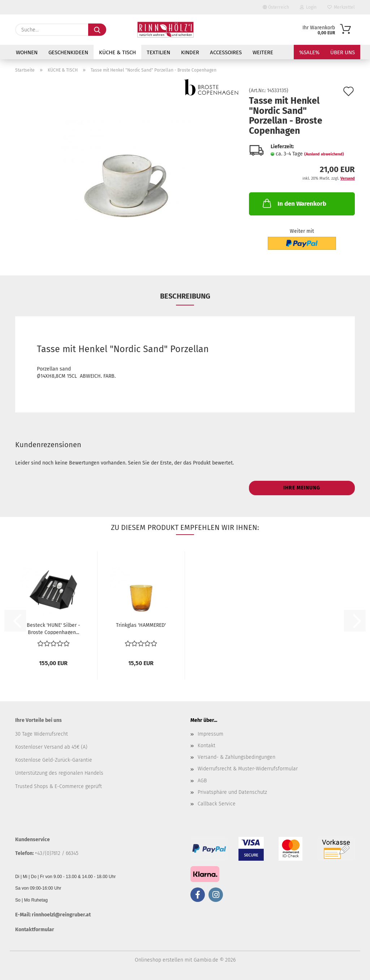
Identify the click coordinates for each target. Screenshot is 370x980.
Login (308, 7)
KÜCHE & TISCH (117, 52)
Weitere (263, 52)
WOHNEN (27, 52)
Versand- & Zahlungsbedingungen (236, 757)
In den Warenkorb (294, 203)
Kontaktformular (35, 930)
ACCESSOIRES (226, 52)
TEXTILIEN (158, 52)
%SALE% (309, 52)
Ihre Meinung (302, 488)
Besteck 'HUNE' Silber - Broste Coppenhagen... (53, 628)
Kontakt (206, 746)
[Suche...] (97, 30)
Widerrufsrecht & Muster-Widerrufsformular (248, 769)
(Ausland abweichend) (324, 154)
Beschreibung (185, 296)
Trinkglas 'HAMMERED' (141, 625)
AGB (202, 781)
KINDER (190, 52)
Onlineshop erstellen (159, 960)
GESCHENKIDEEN (68, 52)
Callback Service (217, 804)
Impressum (210, 734)
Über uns (343, 52)
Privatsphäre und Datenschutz (232, 792)
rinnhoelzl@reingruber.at (61, 915)
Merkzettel (341, 7)
